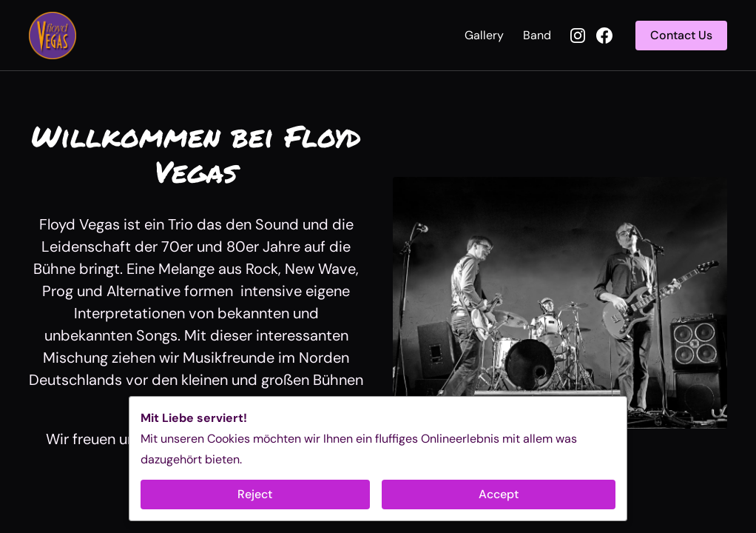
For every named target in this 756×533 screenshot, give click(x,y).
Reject (255, 494)
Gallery (484, 35)
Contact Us (681, 35)
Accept (499, 494)
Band (537, 35)
